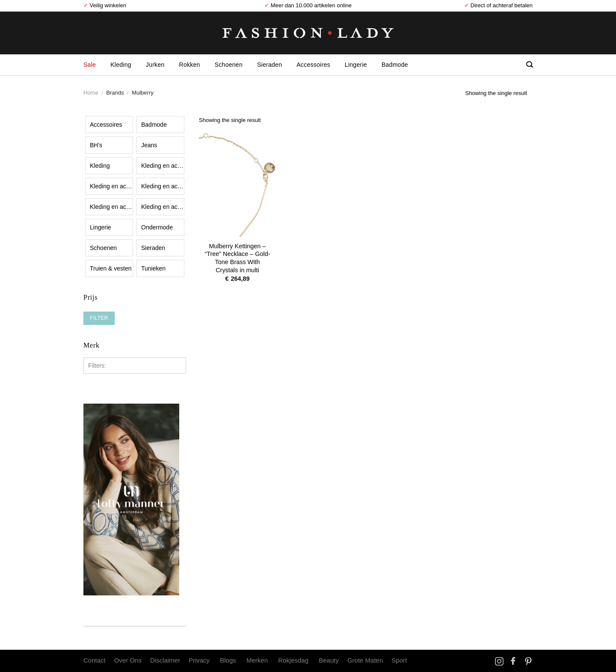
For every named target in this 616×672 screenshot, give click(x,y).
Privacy (199, 660)
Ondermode (157, 227)
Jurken (155, 65)
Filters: (97, 366)
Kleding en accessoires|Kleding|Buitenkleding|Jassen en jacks (111, 186)
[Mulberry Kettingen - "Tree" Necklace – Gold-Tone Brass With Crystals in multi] (237, 181)
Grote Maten (365, 660)
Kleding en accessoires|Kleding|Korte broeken (163, 186)
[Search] (529, 65)
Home (91, 93)
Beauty (329, 660)
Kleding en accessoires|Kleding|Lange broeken (111, 207)
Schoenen (229, 65)
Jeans (149, 145)
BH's (96, 145)
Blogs (228, 660)
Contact (95, 660)
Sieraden (269, 65)
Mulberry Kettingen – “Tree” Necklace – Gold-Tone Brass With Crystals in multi (237, 258)
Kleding (121, 65)
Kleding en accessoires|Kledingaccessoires (163, 166)
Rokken (190, 65)
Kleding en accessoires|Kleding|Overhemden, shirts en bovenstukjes (163, 207)
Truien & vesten (111, 268)
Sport (399, 660)
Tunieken (153, 268)
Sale (90, 65)
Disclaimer (165, 660)
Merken (257, 660)
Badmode (395, 65)
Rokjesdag (293, 660)
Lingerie (356, 65)
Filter (99, 318)
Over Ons (128, 660)
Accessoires (313, 65)
